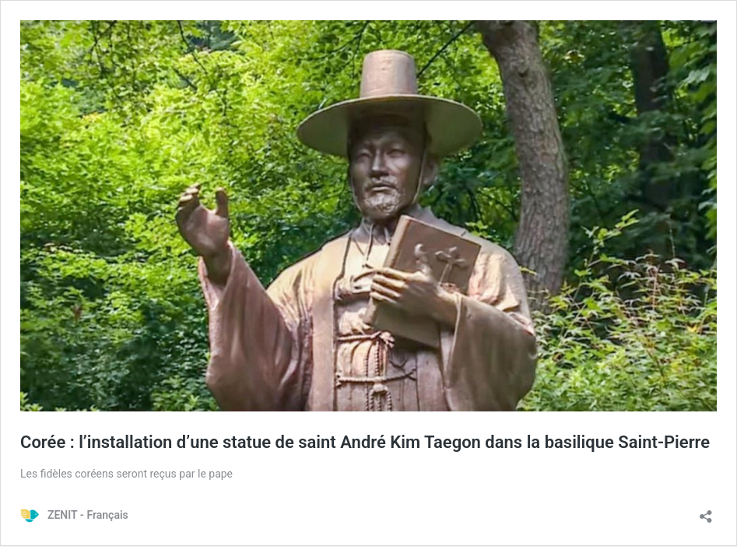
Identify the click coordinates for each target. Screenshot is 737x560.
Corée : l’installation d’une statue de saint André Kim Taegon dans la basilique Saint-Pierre (365, 442)
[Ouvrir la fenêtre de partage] (706, 511)
